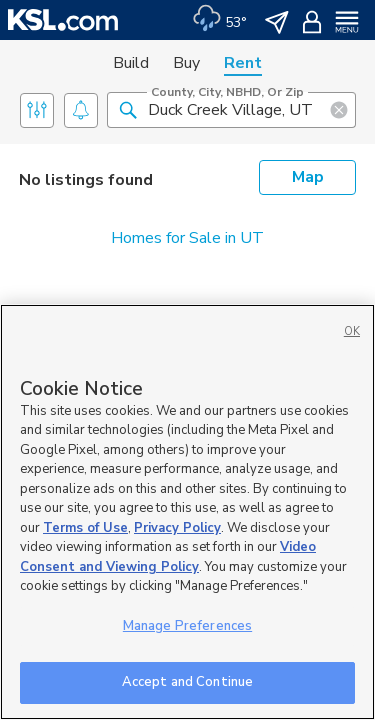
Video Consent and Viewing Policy (168, 557)
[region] (187, 512)
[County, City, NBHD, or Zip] (231, 110)
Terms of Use (85, 528)
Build (131, 63)
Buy (186, 63)
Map (308, 177)
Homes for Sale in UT (187, 238)
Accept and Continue (187, 682)
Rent (243, 63)
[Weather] (219, 20)
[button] (128, 109)
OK (352, 331)
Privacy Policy (177, 528)
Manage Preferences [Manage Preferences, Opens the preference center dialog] (187, 626)
